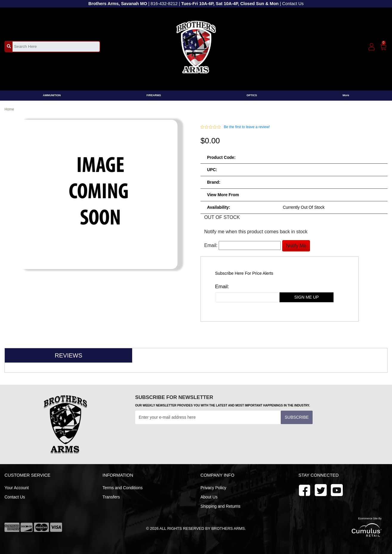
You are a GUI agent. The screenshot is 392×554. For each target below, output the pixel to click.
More (346, 95)
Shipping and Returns (220, 506)
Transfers (111, 497)
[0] (383, 46)
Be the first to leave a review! (247, 127)
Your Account (17, 488)
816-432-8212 (164, 4)
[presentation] (180, 439)
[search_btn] (9, 46)
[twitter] (337, 490)
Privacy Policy (213, 488)
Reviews (69, 355)
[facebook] (305, 490)
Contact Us (293, 4)
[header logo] (196, 46)
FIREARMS (154, 95)
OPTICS (252, 95)
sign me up (307, 297)
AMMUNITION (52, 95)
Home (9, 109)
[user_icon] (372, 47)
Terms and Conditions (123, 488)
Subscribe (297, 417)
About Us (209, 497)
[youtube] (321, 490)
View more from (223, 195)
